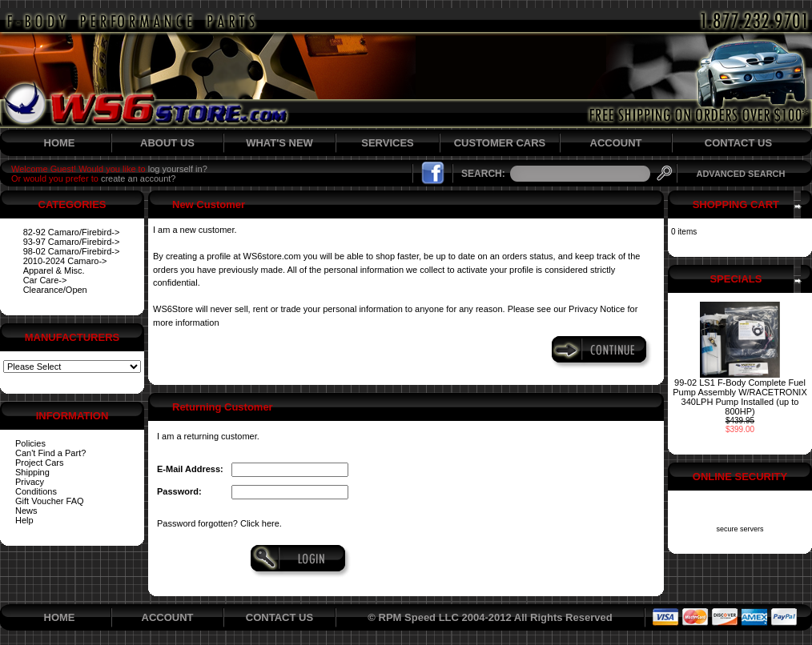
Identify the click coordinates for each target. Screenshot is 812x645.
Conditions (36, 491)
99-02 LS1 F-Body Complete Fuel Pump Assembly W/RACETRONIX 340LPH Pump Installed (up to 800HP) (740, 397)
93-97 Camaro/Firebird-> (72, 242)
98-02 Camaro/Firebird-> (72, 251)
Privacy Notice (597, 309)
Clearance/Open (55, 290)
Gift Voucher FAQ (50, 501)
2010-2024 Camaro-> (65, 261)
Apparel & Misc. (54, 270)
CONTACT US (738, 143)
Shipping (32, 472)
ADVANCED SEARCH (740, 174)
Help (24, 520)
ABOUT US (167, 143)
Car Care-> (45, 280)
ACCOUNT (616, 143)
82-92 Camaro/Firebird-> (72, 232)
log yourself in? (178, 169)
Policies (30, 443)
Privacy (30, 482)
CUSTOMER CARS (500, 143)
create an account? (139, 178)
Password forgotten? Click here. (219, 523)
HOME (60, 143)
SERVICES (388, 143)
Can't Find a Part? (50, 453)
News (26, 511)
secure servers (740, 529)
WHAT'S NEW (279, 143)
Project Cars (40, 463)
